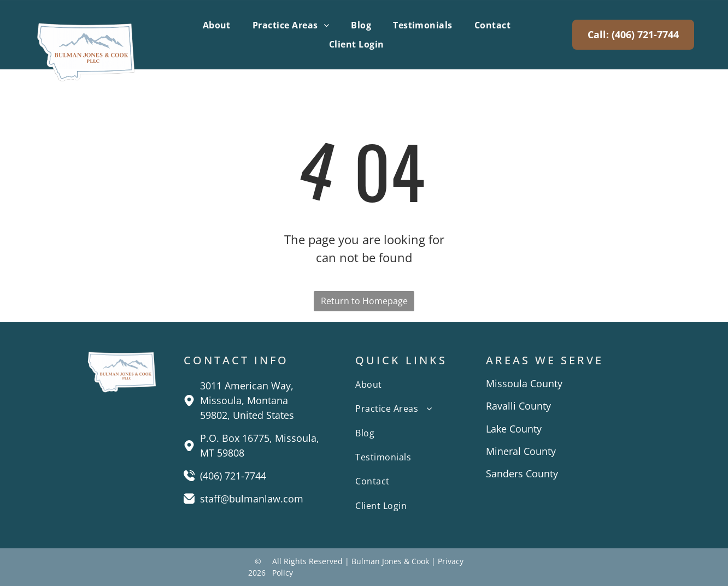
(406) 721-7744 (233, 476)
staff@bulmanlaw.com (252, 499)
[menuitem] (217, 25)
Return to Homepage (364, 301)
